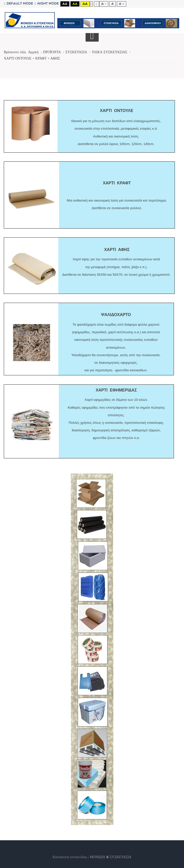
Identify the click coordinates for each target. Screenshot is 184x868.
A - (104, 4)
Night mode (47, 4)
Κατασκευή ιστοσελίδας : (71, 857)
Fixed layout (91, 4)
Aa (65, 4)
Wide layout (97, 4)
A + (122, 4)
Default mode (19, 4)
